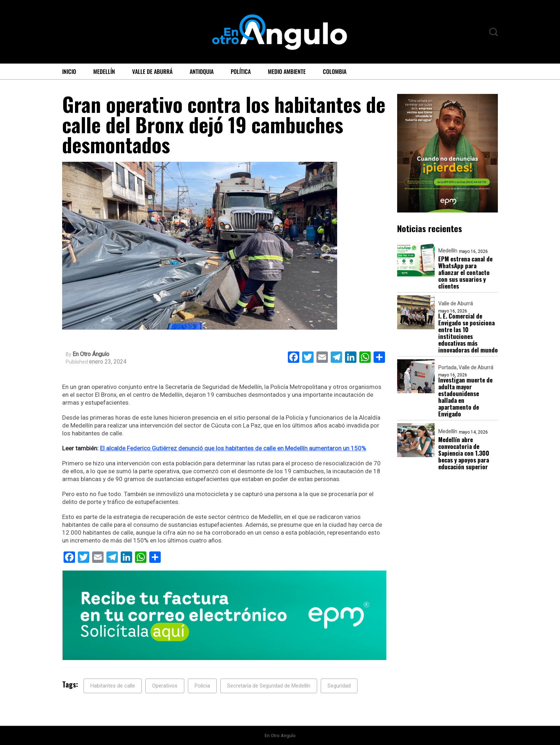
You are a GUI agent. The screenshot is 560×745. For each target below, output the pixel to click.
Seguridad (339, 686)
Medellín (104, 71)
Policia (202, 686)
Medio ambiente (287, 71)
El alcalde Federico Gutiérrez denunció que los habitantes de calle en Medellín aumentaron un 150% (233, 448)
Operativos (165, 686)
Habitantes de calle (113, 686)
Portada (447, 367)
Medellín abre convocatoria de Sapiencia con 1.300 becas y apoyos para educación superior (464, 453)
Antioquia (202, 71)
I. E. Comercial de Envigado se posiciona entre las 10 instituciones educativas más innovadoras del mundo (468, 333)
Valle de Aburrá (152, 71)
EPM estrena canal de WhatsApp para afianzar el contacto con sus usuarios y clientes (465, 272)
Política (241, 71)
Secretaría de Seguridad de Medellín (269, 686)
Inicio (69, 71)
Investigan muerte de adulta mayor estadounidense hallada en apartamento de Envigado (465, 397)
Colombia (335, 71)
